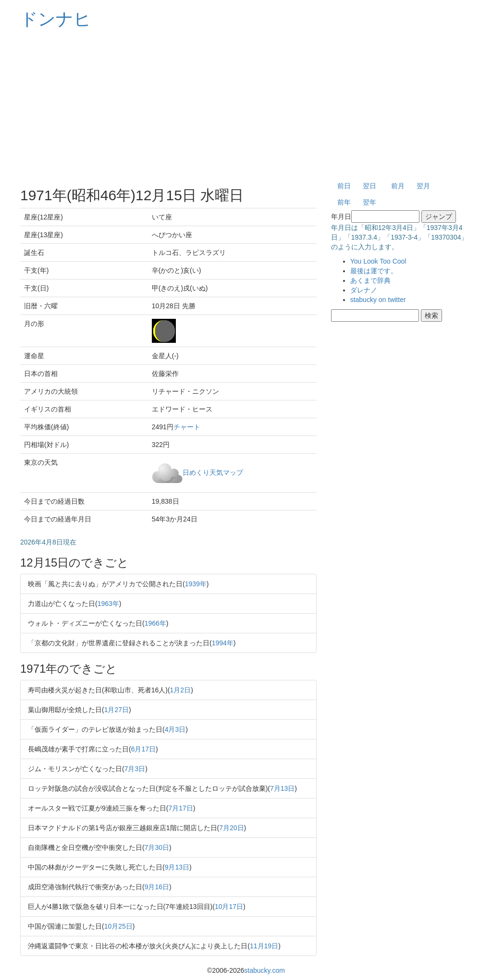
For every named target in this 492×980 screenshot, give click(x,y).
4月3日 (175, 729)
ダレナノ (364, 290)
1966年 (155, 623)
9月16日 (157, 887)
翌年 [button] (369, 202)
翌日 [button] (369, 186)
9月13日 (177, 867)
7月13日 (282, 788)
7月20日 (231, 828)
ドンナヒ (56, 19)
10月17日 (229, 907)
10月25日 (118, 926)
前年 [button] (344, 202)
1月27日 (117, 710)
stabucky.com (264, 970)
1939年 (196, 584)
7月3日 (135, 769)
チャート (187, 427)
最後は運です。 (374, 271)
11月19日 (264, 946)
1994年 (223, 643)
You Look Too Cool (378, 261)
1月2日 (181, 690)
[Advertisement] (246, 106)
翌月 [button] (423, 186)
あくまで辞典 (370, 280)
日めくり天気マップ (213, 472)
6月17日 (143, 749)
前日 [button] (344, 186)
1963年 (108, 604)
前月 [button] (398, 186)
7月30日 (157, 847)
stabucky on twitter (378, 300)
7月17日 (180, 808)
